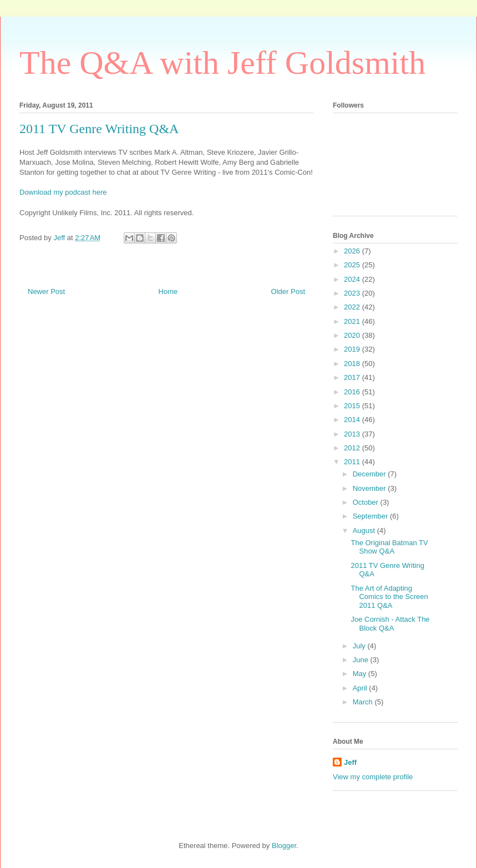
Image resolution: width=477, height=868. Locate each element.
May (361, 674)
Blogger (284, 846)
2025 (353, 265)
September (371, 516)
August (365, 531)
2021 (353, 321)
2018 (353, 364)
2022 (353, 307)
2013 (353, 434)
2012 (353, 448)
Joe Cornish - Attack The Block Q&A (390, 624)
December (371, 474)
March (364, 702)
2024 (353, 279)
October (367, 502)
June (362, 660)
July (360, 646)
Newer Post (46, 291)
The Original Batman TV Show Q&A (389, 547)
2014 (353, 420)
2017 (353, 377)
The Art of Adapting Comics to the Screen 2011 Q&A (389, 597)
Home (168, 291)
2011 (353, 462)
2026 (353, 251)
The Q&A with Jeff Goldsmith (222, 63)
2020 (353, 335)
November (371, 488)
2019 (353, 349)
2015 (353, 406)
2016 (353, 392)
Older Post (288, 291)
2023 (353, 293)
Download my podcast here (63, 192)
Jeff (350, 762)
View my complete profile (373, 777)
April (361, 688)
